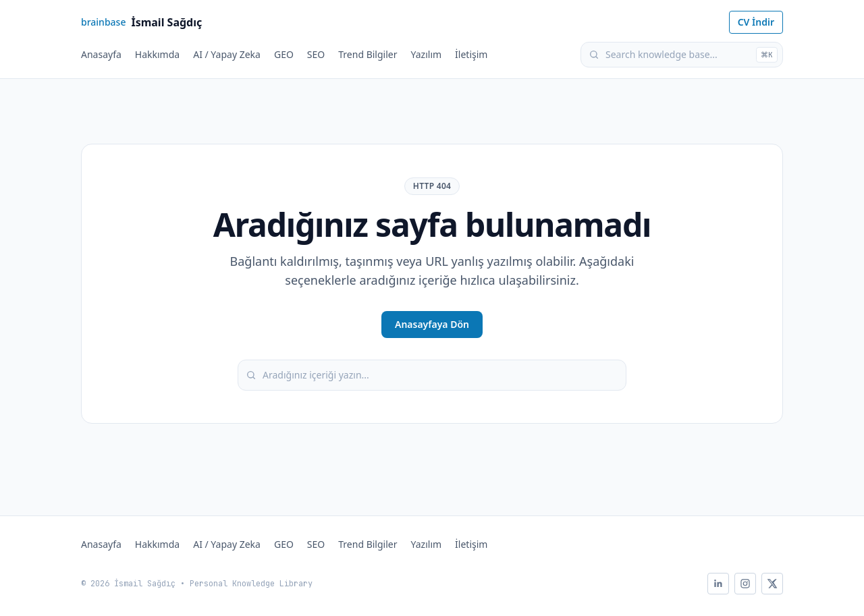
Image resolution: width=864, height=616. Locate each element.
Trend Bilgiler (368, 54)
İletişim (471, 54)
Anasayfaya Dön (432, 324)
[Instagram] (745, 584)
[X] (772, 584)
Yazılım (427, 54)
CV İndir (756, 22)
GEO (284, 54)
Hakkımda (157, 54)
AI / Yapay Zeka (227, 54)
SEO (316, 54)
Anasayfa (101, 54)
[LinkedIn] (718, 584)
